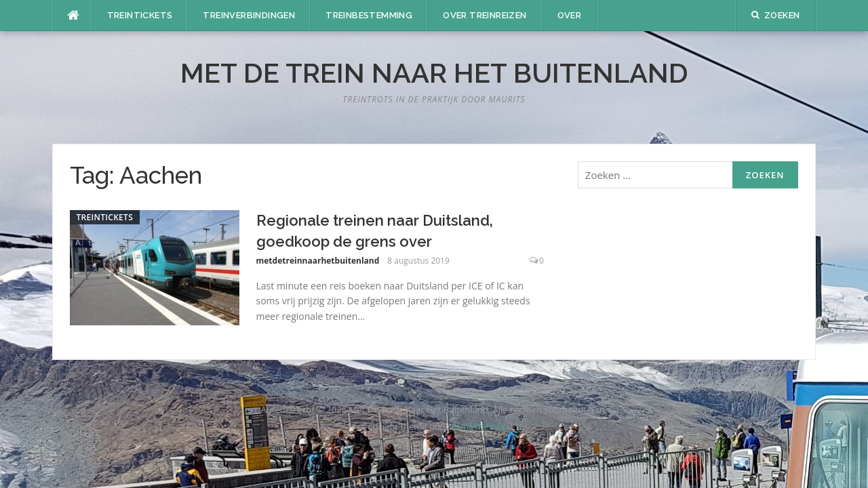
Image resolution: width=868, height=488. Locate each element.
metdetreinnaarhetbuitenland (318, 261)
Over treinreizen (485, 15)
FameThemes (478, 426)
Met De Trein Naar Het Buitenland (434, 73)
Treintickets (140, 15)
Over (570, 15)
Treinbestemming (369, 15)
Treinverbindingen (249, 15)
